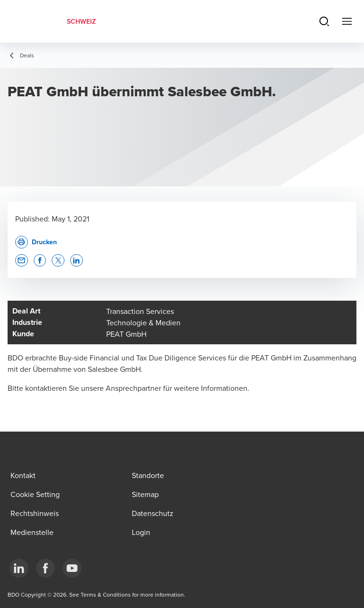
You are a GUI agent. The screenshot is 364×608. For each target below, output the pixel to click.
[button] (22, 261)
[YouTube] (72, 568)
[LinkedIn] (19, 568)
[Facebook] (45, 568)
